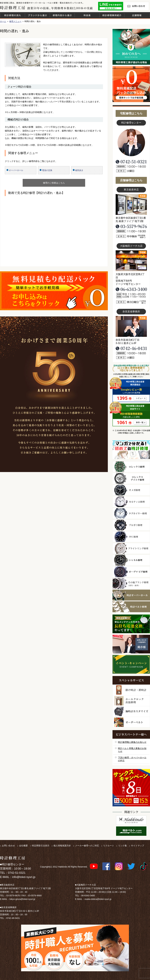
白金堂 (131, 820)
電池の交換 (47, 170)
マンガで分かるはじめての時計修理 (131, 450)
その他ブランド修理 (131, 583)
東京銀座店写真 (131, 204)
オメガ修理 (131, 490)
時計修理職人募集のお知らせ (132, 742)
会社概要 (23, 846)
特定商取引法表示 (41, 846)
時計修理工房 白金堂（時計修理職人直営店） (13, 8)
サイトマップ (137, 846)
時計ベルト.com (131, 831)
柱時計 (131, 690)
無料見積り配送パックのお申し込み (54, 291)
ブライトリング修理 (131, 548)
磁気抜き (79, 170)
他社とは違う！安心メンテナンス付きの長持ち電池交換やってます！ (131, 624)
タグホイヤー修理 (131, 513)
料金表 (87, 15)
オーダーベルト (131, 722)
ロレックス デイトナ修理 (131, 478)
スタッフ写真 (131, 143)
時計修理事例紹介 (112, 15)
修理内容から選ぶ (62, 15)
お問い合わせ (137, 6)
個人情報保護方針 (62, 846)
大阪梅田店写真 (131, 261)
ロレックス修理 (131, 467)
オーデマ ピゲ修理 (131, 572)
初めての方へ (131, 47)
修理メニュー (15, 21)
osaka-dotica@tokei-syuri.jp (98, 899)
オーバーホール (16, 170)
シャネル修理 (131, 560)
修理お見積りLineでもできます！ (111, 6)
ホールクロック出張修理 (131, 701)
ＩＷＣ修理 (131, 537)
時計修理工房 (13, 858)
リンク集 (122, 846)
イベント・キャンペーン (131, 664)
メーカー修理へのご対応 (87, 846)
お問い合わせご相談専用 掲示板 (131, 644)
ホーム (3, 21)
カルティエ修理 (131, 502)
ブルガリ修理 (131, 525)
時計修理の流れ (12, 15)
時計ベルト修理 (131, 607)
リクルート (109, 846)
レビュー (140, 398)
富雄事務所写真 (131, 326)
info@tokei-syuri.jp (24, 877)
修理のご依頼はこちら (54, 183)
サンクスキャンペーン (131, 788)
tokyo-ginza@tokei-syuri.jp (22, 899)
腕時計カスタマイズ (131, 712)
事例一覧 (140, 423)
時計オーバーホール (131, 595)
